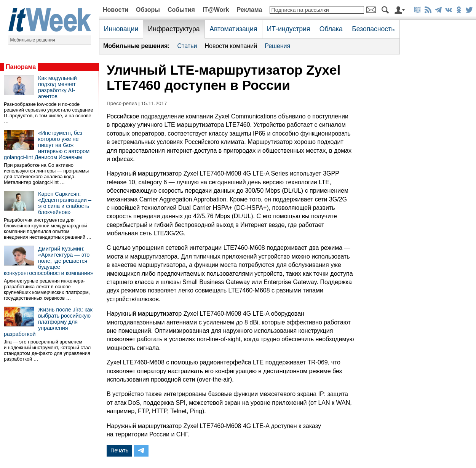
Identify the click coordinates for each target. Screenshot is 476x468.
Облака (331, 29)
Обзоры (148, 10)
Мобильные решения (33, 40)
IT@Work (216, 10)
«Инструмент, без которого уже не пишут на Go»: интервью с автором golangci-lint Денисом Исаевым (47, 145)
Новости (116, 10)
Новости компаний (231, 46)
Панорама (21, 67)
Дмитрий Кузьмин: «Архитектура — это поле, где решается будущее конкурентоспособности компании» (49, 261)
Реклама (249, 10)
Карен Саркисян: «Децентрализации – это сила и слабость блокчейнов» (65, 203)
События (181, 10)
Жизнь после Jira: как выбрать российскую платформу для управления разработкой (48, 322)
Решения (277, 46)
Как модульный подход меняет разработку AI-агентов (58, 87)
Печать (119, 450)
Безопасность (373, 29)
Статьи (187, 46)
